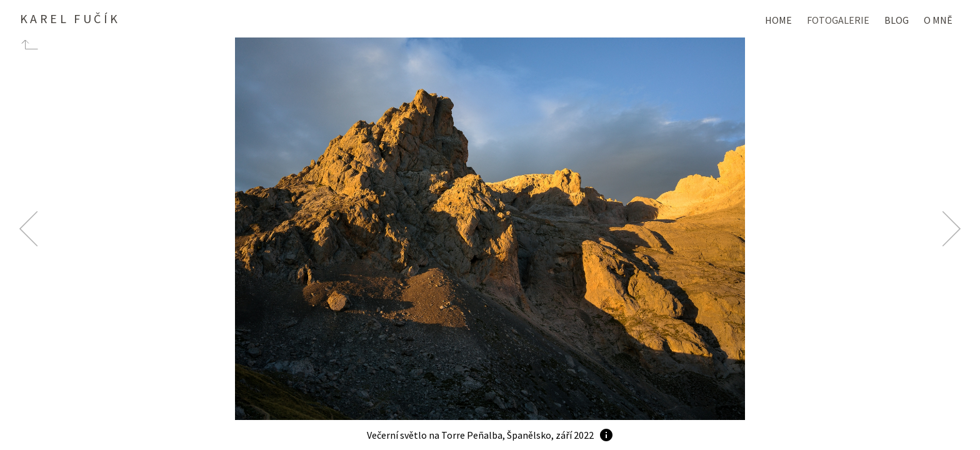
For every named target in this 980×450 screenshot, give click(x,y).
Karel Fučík (70, 18)
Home (778, 20)
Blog (897, 20)
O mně (938, 20)
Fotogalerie (838, 20)
